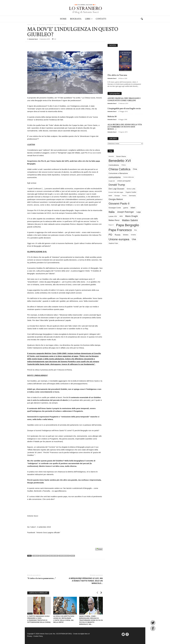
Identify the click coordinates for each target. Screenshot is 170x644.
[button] (142, 19)
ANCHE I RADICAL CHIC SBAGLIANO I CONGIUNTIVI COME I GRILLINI (124, 99)
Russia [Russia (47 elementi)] (118, 235)
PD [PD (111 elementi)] (110, 235)
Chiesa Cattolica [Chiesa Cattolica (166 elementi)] (120, 169)
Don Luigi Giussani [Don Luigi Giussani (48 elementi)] (116, 189)
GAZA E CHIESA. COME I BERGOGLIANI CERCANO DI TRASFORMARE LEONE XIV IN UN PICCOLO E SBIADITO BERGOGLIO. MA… (91, 620)
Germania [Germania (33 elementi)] (132, 196)
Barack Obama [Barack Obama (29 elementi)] (121, 156)
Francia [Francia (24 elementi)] (124, 196)
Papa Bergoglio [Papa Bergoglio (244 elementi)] (127, 225)
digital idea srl (85, 634)
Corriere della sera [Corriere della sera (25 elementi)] (129, 177)
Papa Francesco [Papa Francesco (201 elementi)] (120, 230)
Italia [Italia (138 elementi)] (112, 212)
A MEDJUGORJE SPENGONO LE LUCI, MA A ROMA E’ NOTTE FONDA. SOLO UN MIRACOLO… (86, 581)
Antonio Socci (33, 39)
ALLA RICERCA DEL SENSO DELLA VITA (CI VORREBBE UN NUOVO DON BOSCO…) (125, 127)
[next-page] (101, 593)
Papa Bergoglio (64, 556)
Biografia (76, 19)
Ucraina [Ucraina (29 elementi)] (133, 235)
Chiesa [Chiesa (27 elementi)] (123, 165)
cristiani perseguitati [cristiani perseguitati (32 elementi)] (124, 181)
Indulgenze (44, 556)
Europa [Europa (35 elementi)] (117, 196)
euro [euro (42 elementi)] (110, 196)
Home (63, 19)
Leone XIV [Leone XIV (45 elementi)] (113, 216)
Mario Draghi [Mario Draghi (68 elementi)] (132, 216)
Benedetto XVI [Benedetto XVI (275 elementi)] (120, 161)
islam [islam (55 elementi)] (133, 208)
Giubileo (36, 556)
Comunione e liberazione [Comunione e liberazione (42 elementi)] (118, 173)
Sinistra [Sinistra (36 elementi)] (126, 235)
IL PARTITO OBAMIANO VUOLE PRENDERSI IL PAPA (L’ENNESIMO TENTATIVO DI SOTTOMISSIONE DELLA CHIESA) (39, 619)
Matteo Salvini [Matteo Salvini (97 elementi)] (130, 220)
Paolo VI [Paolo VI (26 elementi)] (111, 225)
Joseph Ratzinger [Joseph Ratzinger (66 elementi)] (125, 212)
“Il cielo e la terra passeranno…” (42, 578)
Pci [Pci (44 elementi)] (135, 230)
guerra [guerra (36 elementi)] (126, 208)
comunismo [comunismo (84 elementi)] (115, 177)
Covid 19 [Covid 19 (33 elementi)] (112, 181)
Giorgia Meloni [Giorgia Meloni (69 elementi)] (116, 199)
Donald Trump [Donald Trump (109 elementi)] (117, 185)
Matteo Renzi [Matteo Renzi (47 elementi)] (114, 220)
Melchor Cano (53, 556)
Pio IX (73, 556)
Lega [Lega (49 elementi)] (139, 212)
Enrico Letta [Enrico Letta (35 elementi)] (131, 189)
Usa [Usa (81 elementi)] (134, 239)
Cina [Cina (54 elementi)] (135, 169)
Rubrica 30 (112, 116)
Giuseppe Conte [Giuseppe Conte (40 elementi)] (115, 208)
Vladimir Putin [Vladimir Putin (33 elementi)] (113, 243)
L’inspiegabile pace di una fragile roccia (124, 108)
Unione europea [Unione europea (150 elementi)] (119, 239)
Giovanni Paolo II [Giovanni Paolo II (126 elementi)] (119, 204)
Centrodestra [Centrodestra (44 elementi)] (114, 165)
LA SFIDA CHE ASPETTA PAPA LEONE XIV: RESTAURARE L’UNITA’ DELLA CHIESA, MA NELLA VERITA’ (64, 619)
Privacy (30, 636)
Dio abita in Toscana (117, 75)
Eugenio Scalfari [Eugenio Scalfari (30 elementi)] (131, 192)
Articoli (35, 25)
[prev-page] (97, 593)
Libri (89, 19)
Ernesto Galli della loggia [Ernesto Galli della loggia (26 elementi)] (116, 192)
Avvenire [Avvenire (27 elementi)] (111, 156)
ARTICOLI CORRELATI (38, 593)
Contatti (101, 19)
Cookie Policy (38, 636)
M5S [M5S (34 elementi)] (121, 216)
